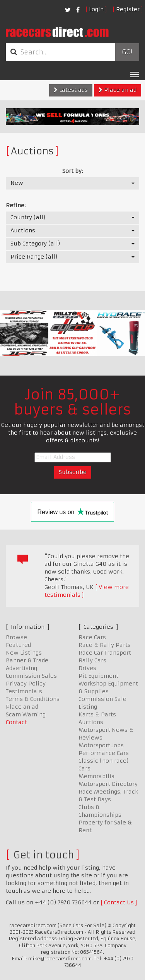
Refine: (16, 205)
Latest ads (71, 90)
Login (96, 9)
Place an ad (118, 90)
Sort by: (72, 171)
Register (128, 9)
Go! (127, 52)
